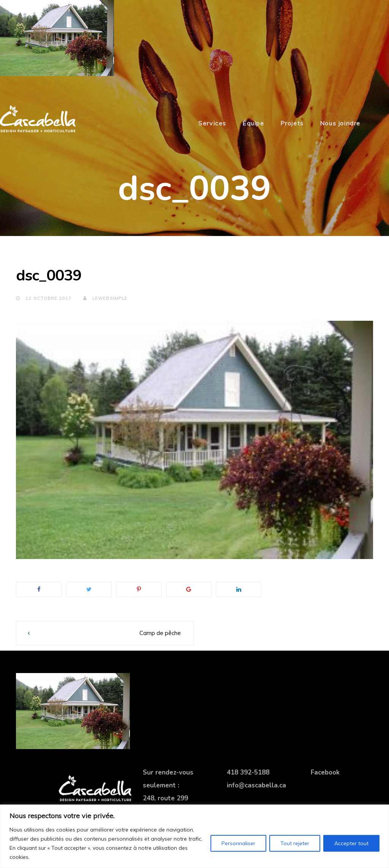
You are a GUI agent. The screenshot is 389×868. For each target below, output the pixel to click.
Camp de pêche (160, 633)
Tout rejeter (295, 843)
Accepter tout (351, 843)
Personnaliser (238, 843)
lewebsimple (105, 298)
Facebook (325, 772)
